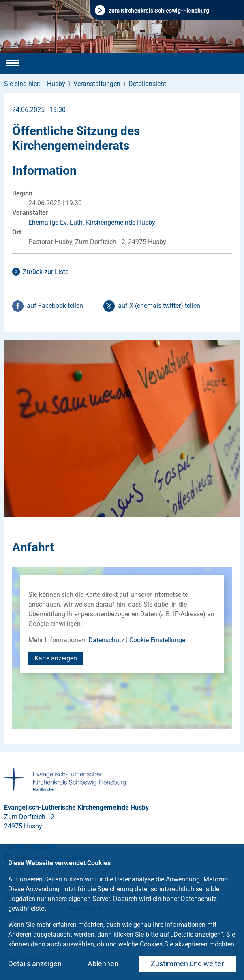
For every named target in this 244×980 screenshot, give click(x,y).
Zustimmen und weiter (187, 964)
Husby (56, 84)
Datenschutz (106, 640)
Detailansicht (147, 84)
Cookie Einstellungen (159, 640)
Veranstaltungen (97, 84)
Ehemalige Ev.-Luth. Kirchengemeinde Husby (92, 222)
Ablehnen (103, 964)
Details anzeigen (35, 964)
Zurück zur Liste (46, 272)
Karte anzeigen (56, 658)
